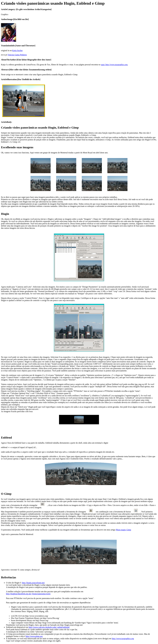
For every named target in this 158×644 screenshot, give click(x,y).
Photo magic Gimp (124, 530)
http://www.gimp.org (34, 636)
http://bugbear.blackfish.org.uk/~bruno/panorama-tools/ (28, 594)
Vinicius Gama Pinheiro (17, 55)
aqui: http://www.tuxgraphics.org (114, 65)
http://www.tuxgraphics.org (123, 639)
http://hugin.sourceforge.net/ (33, 583)
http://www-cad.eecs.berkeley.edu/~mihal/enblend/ (49, 627)
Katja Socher (17, 50)
